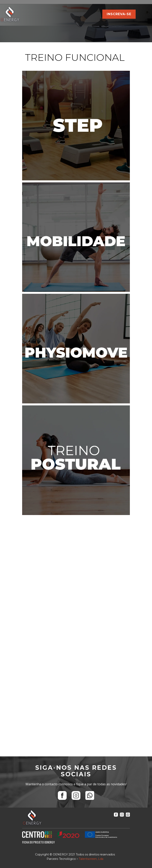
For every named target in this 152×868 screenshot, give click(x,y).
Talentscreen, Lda (91, 859)
